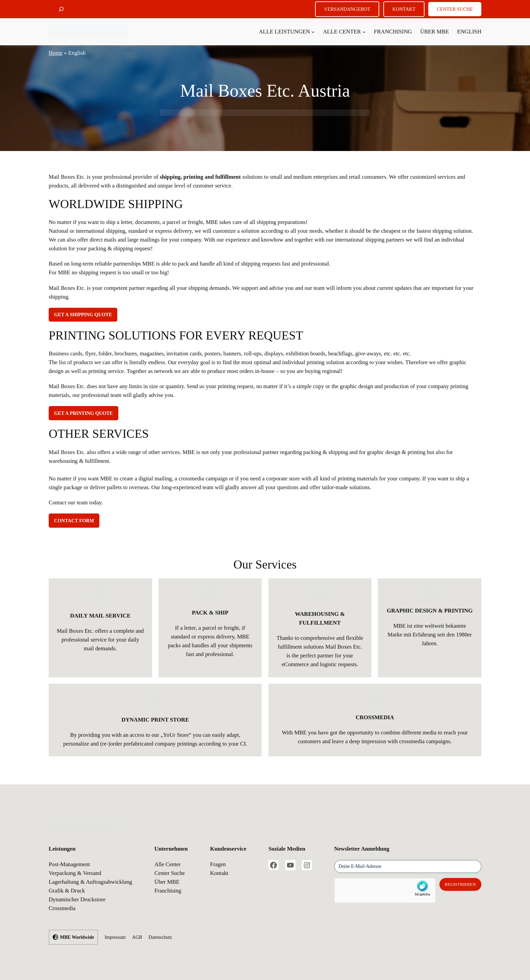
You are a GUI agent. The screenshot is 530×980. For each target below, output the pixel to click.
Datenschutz (160, 937)
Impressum (115, 937)
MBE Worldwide (77, 937)
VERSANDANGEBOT (347, 9)
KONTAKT (404, 9)
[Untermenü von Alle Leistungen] (313, 32)
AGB (137, 937)
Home (56, 53)
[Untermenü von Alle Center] (364, 32)
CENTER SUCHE (455, 9)
